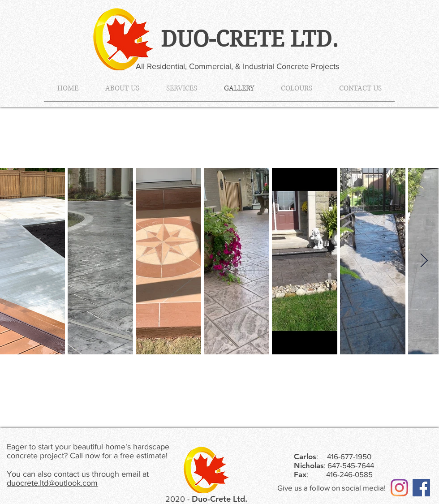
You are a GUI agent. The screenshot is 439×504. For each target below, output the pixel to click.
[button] (182, 88)
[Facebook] (421, 488)
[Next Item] (424, 261)
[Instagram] (399, 488)
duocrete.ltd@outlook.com (52, 483)
